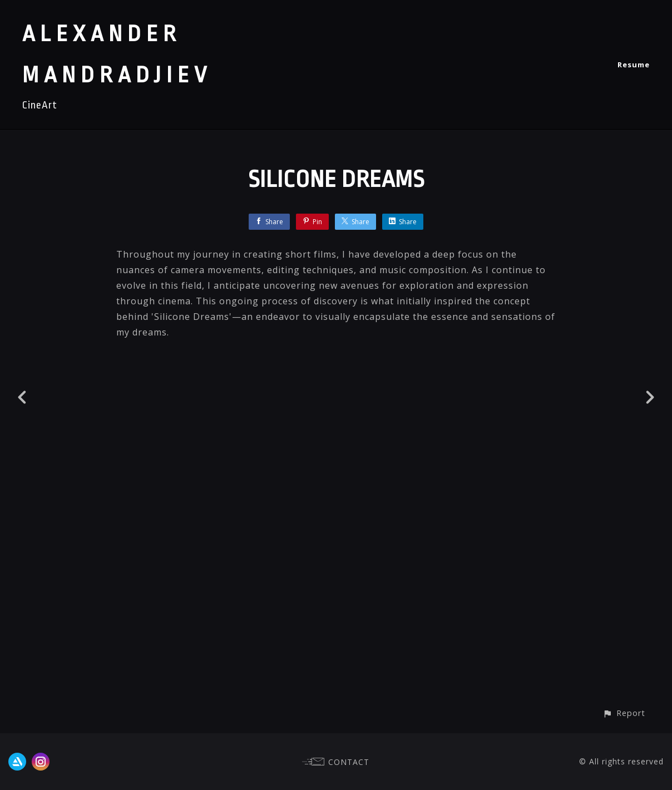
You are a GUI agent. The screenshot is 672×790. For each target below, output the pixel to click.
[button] (624, 713)
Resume (634, 65)
